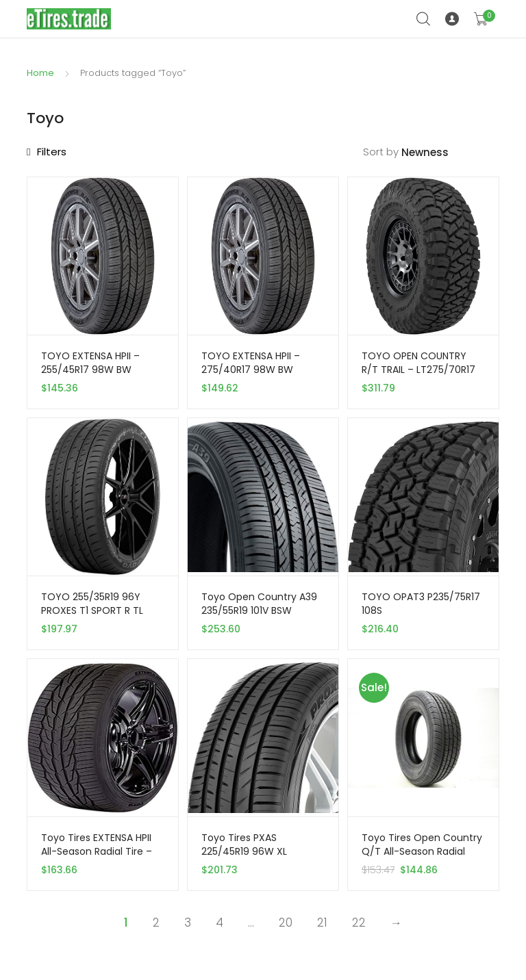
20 (286, 923)
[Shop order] (450, 153)
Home (40, 73)
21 (322, 923)
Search (424, 19)
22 (359, 923)
